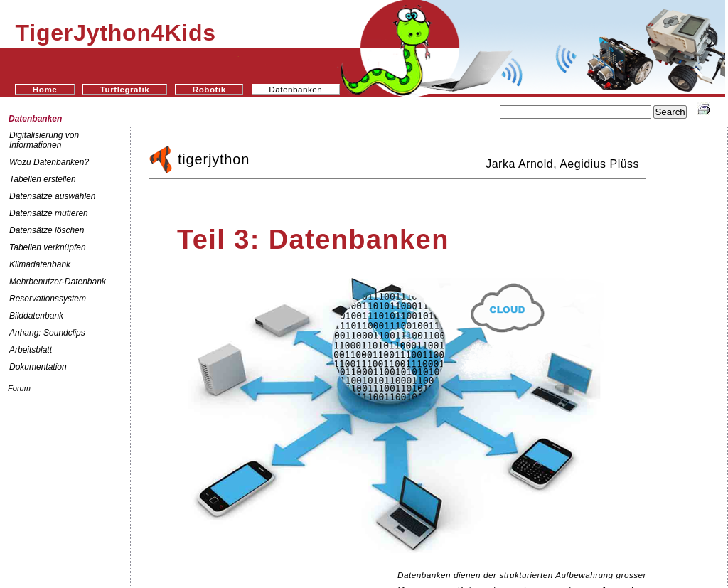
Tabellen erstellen (43, 179)
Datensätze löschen (47, 230)
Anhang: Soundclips (47, 333)
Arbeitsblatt (31, 350)
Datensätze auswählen (52, 196)
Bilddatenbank (36, 316)
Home (45, 89)
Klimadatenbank (40, 264)
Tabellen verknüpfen (48, 247)
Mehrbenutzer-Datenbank (58, 282)
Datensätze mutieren (49, 213)
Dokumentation (38, 367)
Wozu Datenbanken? (49, 162)
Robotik (209, 89)
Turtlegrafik (125, 89)
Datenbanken (35, 119)
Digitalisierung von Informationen (44, 140)
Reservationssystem (48, 299)
